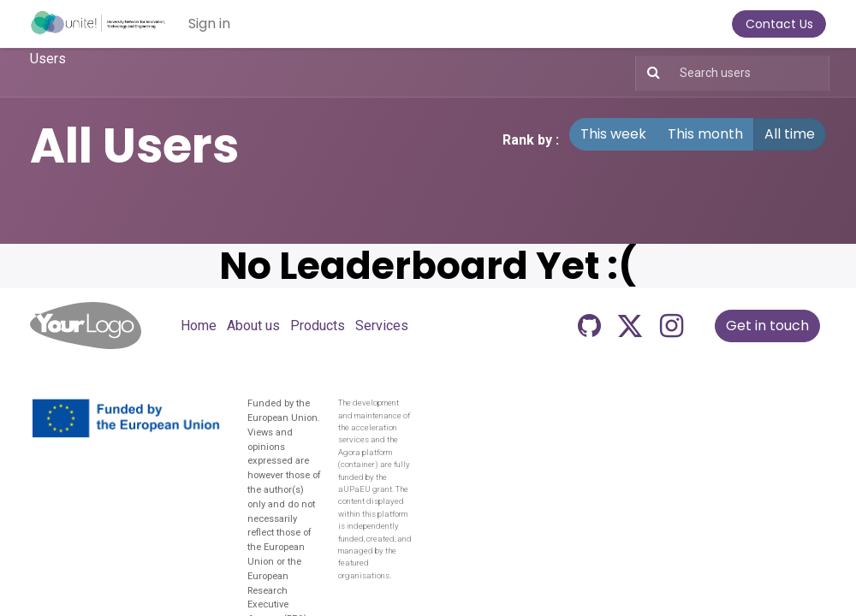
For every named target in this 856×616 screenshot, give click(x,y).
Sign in (209, 24)
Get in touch (767, 326)
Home (199, 326)
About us (253, 326)
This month (705, 134)
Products (318, 326)
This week (613, 134)
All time (790, 134)
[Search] (650, 73)
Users (48, 59)
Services (382, 326)
